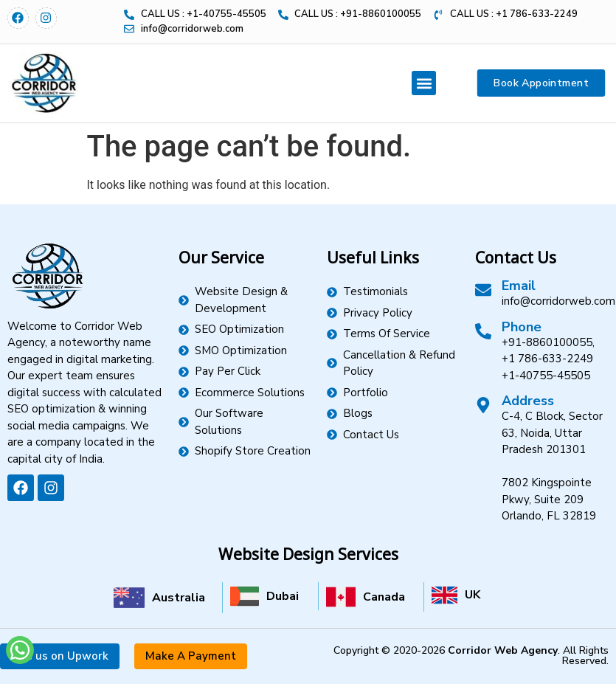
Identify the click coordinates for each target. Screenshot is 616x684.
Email (519, 286)
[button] (424, 83)
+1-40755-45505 (546, 376)
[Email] (483, 290)
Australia (179, 598)
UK (473, 595)
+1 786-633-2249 (547, 359)
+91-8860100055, (548, 342)
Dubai (283, 596)
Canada (384, 597)
